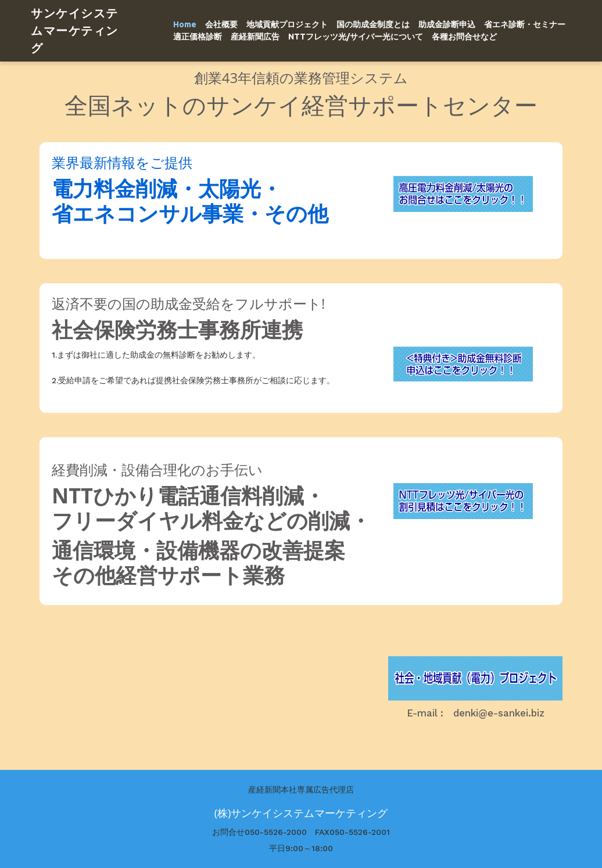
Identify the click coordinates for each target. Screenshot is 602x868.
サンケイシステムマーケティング (75, 30)
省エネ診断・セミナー (525, 24)
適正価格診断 (198, 37)
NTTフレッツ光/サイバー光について (356, 37)
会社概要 (221, 24)
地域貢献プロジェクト (287, 24)
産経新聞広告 (255, 37)
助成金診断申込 (447, 24)
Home (185, 24)
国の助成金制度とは (373, 24)
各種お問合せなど (464, 37)
